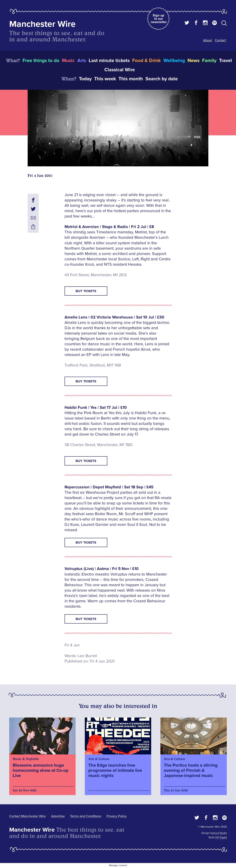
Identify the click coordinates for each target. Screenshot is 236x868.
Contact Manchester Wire (27, 816)
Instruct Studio (219, 833)
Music (68, 61)
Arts (82, 61)
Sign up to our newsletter (159, 19)
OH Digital (221, 837)
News (194, 61)
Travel (225, 61)
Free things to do (41, 61)
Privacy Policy (117, 816)
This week (105, 79)
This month (131, 79)
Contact (220, 40)
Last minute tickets (109, 61)
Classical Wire (120, 70)
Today (85, 79)
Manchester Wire (42, 24)
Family (209, 61)
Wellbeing (174, 61)
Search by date (162, 79)
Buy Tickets (86, 291)
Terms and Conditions (86, 816)
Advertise (58, 816)
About (208, 40)
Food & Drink (146, 61)
